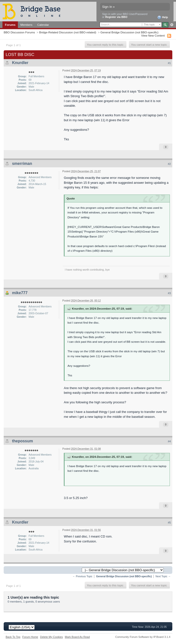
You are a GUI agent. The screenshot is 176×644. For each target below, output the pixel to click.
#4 (169, 441)
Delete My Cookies (51, 637)
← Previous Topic (83, 576)
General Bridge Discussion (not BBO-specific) (129, 32)
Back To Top (13, 637)
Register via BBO (116, 17)
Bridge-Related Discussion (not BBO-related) (68, 32)
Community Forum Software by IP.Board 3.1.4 (143, 637)
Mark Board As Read (77, 637)
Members (26, 25)
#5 (169, 523)
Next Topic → (163, 576)
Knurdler (20, 63)
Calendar (43, 25)
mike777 (20, 293)
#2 (169, 164)
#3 (169, 293)
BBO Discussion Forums (19, 32)
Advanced (172, 25)
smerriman (22, 164)
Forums (10, 25)
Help (163, 17)
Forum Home (30, 637)
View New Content (153, 35)
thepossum (22, 441)
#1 (169, 63)
